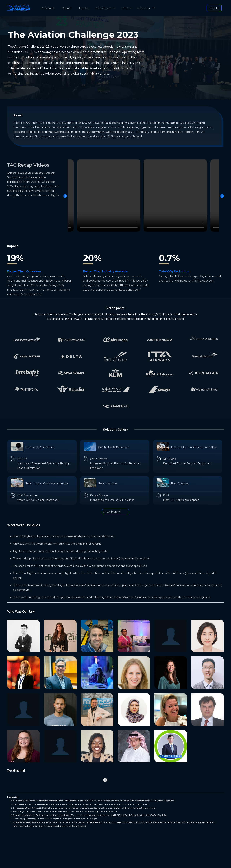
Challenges (103, 8)
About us (144, 8)
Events (126, 8)
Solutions (48, 8)
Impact (84, 8)
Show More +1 (112, 512)
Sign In (214, 8)
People (66, 8)
